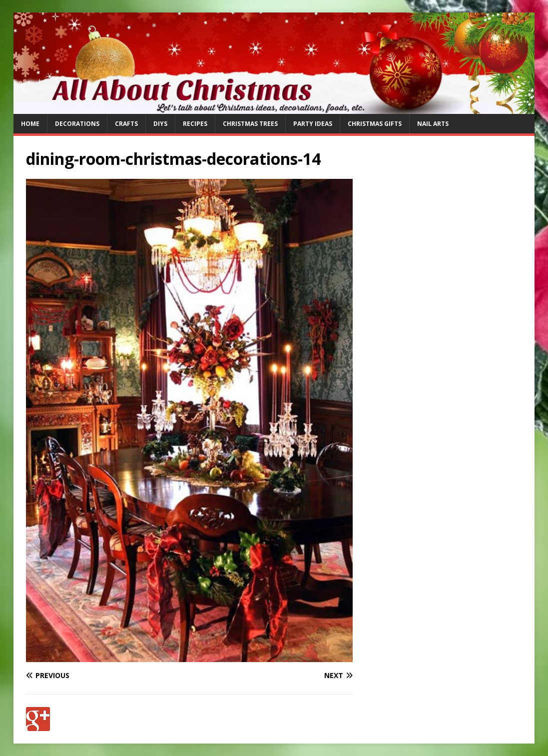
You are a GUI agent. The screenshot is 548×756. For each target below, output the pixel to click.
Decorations (77, 124)
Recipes (195, 124)
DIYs (160, 124)
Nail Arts (433, 124)
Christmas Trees (250, 124)
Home (30, 124)
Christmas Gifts (375, 124)
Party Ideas (313, 124)
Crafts (126, 124)
